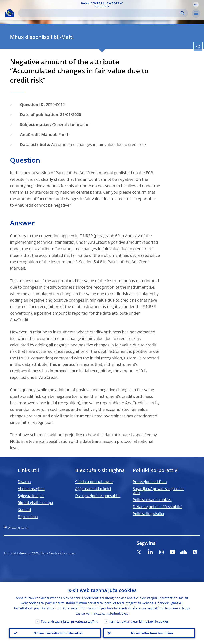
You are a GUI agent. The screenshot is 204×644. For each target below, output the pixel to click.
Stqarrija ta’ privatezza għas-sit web (158, 491)
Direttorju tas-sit (18, 528)
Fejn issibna (28, 517)
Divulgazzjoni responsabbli (98, 496)
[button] (196, 5)
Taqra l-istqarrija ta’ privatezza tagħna (69, 621)
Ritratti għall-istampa (35, 503)
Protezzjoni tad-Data (150, 482)
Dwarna (24, 482)
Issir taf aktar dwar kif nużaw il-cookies (139, 621)
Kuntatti (24, 510)
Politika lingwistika (148, 514)
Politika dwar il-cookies (152, 500)
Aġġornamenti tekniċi (93, 489)
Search (182, 13)
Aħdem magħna (31, 489)
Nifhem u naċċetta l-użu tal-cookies (58, 633)
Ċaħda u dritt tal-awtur (94, 482)
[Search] (100, 13)
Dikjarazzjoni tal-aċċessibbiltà (158, 507)
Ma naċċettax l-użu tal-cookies (152, 633)
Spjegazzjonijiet (31, 496)
